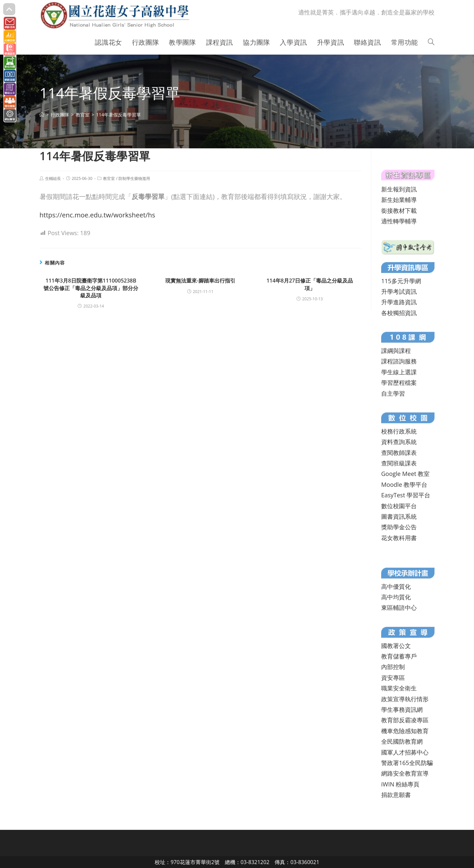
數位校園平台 (399, 506)
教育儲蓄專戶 (399, 656)
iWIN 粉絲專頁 (400, 784)
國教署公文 (396, 646)
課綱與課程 (396, 351)
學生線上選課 (399, 372)
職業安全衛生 (399, 688)
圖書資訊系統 (399, 516)
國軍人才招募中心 (405, 752)
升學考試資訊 (399, 291)
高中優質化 (396, 586)
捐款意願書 (396, 795)
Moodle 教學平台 (404, 484)
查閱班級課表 (399, 463)
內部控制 (393, 667)
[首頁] (42, 115)
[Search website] (431, 42)
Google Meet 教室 (405, 474)
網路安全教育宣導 (405, 773)
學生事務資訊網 (402, 709)
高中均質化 (396, 597)
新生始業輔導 (399, 200)
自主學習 (393, 393)
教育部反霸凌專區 (405, 720)
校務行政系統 (399, 431)
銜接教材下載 (399, 211)
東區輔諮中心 (399, 608)
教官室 (109, 178)
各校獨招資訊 (399, 313)
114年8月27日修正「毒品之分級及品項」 (310, 284)
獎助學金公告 (399, 527)
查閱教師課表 (399, 453)
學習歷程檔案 (399, 383)
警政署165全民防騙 (407, 763)
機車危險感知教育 (405, 731)
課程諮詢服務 (399, 361)
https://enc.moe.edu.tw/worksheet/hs (97, 215)
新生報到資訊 (399, 189)
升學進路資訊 (399, 302)
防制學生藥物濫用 (134, 178)
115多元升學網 (401, 281)
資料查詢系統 (399, 442)
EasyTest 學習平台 (406, 495)
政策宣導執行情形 (405, 699)
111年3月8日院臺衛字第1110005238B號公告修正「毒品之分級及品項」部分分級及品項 (91, 288)
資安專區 (393, 678)
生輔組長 (53, 178)
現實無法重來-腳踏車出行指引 (200, 281)
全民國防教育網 (402, 741)
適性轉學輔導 (399, 221)
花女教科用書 (399, 538)
